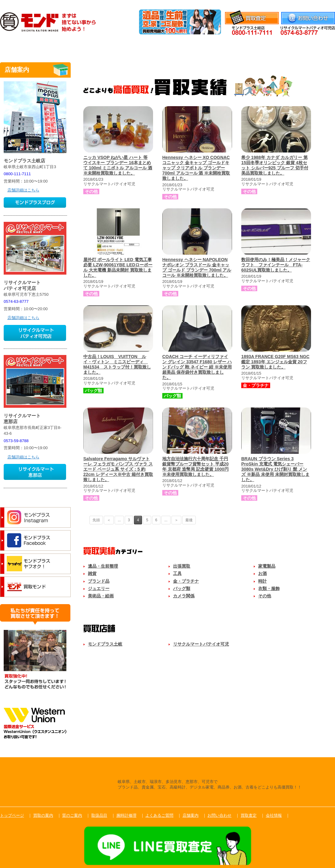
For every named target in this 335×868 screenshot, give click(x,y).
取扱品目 (167, 47)
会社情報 (327, 4)
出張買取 (182, 566)
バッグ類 (182, 588)
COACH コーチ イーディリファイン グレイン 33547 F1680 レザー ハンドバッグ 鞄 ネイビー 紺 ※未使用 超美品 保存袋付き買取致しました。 (197, 367)
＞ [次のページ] (176, 520)
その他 (265, 596)
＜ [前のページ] (109, 520)
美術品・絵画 (101, 596)
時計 (262, 581)
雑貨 (92, 573)
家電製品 (267, 566)
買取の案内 (43, 815)
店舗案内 (312, 47)
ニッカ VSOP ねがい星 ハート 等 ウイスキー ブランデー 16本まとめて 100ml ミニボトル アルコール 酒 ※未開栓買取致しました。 (118, 165)
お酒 (262, 573)
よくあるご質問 (264, 47)
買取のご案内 (71, 47)
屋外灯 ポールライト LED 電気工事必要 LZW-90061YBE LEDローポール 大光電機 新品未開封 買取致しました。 (118, 267)
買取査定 (249, 815)
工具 (177, 573)
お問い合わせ (219, 815)
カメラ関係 (184, 596)
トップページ (12, 815)
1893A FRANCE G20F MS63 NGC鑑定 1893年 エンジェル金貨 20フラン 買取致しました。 (275, 362)
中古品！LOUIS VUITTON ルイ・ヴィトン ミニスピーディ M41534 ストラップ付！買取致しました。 (117, 364)
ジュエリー (99, 588)
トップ (23, 47)
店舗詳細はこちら (23, 190)
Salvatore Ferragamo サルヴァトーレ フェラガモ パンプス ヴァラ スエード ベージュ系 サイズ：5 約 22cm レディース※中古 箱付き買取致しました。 (118, 469)
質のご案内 (119, 47)
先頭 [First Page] (96, 520)
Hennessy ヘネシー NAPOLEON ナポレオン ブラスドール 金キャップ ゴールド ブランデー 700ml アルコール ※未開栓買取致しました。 (197, 267)
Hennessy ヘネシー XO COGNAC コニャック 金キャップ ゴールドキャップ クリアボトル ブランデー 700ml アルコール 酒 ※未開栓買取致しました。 (196, 168)
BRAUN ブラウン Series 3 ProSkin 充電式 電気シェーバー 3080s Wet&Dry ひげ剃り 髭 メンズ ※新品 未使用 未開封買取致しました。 (275, 469)
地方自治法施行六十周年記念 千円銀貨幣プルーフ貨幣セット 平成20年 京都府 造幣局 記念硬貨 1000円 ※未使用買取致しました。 (195, 467)
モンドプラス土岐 (105, 644)
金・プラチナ (186, 581)
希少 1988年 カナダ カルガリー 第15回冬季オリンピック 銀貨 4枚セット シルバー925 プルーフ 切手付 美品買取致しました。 (275, 165)
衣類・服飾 (269, 588)
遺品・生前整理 (103, 566)
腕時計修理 (216, 47)
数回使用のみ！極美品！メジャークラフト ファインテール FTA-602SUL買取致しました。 (276, 265)
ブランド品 (99, 581)
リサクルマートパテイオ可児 (201, 644)
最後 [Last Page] (189, 520)
